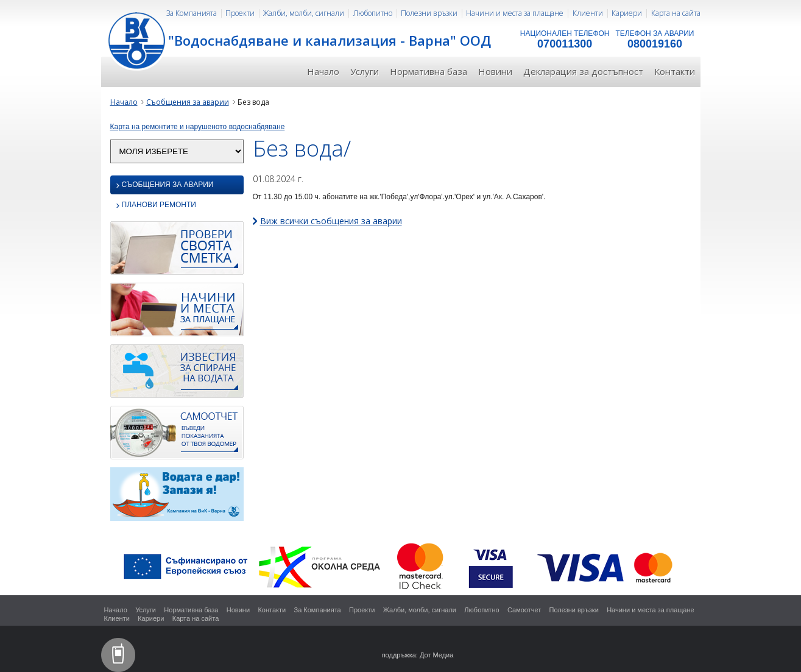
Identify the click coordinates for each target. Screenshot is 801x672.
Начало (323, 71)
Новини (495, 71)
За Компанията (192, 13)
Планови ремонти (156, 206)
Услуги (365, 71)
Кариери (627, 13)
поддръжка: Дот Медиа (418, 655)
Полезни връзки (429, 13)
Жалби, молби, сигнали (304, 13)
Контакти (675, 71)
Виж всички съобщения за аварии (331, 221)
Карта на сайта (676, 13)
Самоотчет (524, 610)
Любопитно (373, 13)
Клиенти (588, 13)
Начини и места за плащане (515, 13)
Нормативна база (429, 71)
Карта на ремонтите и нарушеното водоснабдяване (198, 127)
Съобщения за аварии (188, 102)
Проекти (240, 13)
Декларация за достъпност (583, 71)
